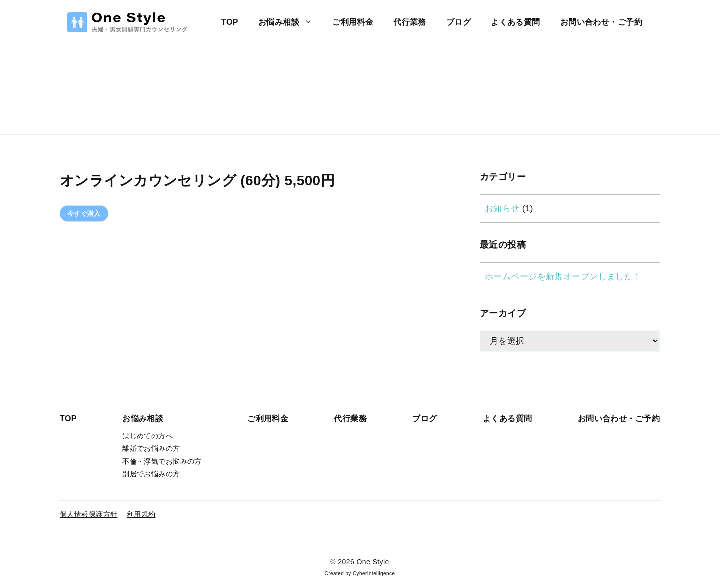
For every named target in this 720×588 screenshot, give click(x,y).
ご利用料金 (353, 22)
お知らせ (502, 209)
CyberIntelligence (374, 574)
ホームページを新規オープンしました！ (563, 277)
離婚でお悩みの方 (151, 448)
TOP (230, 22)
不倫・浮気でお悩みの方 (162, 461)
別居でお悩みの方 (151, 474)
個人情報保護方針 (89, 514)
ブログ (459, 22)
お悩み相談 (290, 22)
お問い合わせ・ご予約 (601, 22)
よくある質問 (516, 22)
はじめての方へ (148, 436)
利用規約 (141, 514)
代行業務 (410, 22)
